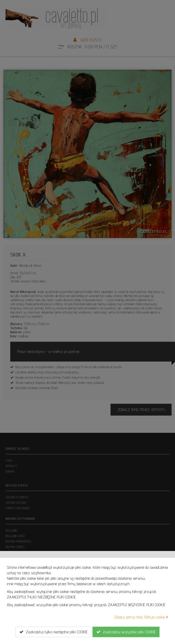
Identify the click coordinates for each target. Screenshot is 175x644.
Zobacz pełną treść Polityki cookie (141, 617)
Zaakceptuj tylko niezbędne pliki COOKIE (53, 632)
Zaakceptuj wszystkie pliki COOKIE (126, 632)
